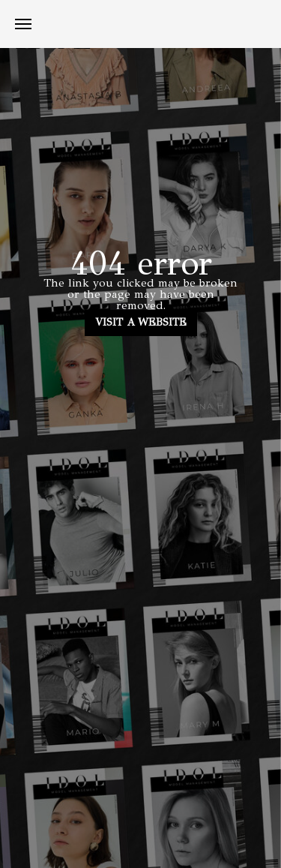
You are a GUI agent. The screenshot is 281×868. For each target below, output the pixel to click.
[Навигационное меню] (23, 24)
